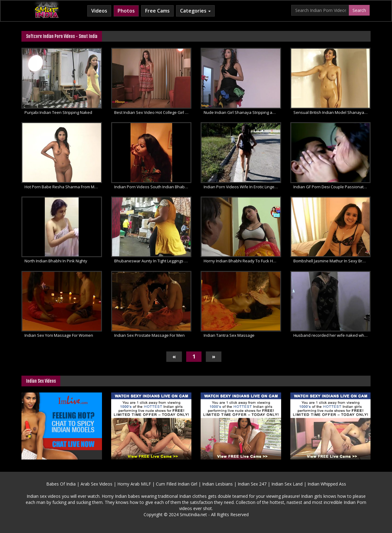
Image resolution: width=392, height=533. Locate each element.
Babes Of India (61, 484)
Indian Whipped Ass (327, 484)
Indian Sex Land (287, 484)
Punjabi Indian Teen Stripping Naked (58, 112)
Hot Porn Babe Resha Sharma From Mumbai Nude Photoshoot (63, 187)
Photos (126, 11)
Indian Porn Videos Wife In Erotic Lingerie (241, 187)
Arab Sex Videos (96, 484)
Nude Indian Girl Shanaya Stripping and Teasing (242, 112)
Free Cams (157, 11)
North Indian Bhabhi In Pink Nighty (56, 261)
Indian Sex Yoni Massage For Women (59, 335)
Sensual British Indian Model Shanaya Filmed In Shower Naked (332, 112)
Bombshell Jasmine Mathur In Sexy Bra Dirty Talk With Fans (332, 261)
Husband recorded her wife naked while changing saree (332, 335)
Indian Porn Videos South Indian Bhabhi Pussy (153, 187)
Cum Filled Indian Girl (177, 484)
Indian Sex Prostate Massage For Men (149, 335)
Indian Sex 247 (252, 484)
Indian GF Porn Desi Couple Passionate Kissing (332, 187)
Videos (99, 11)
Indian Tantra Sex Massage (229, 335)
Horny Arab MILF (134, 484)
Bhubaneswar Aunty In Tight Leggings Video (153, 261)
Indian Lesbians (217, 484)
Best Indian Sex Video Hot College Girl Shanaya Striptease (153, 112)
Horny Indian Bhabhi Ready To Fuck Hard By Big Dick (242, 261)
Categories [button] (195, 11)
